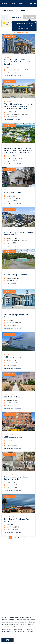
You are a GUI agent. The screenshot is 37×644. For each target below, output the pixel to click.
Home (19, 3)
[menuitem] (7, 11)
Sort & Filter (17, 17)
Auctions (21, 10)
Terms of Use (12, 632)
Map (6, 17)
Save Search (31, 17)
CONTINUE (7, 640)
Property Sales (7, 10)
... (22, 565)
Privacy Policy (28, 629)
